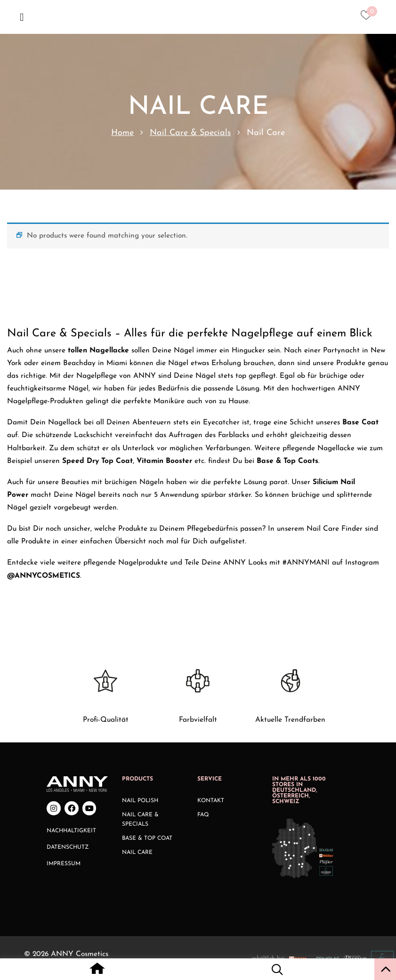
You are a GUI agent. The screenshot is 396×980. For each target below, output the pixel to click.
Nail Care (137, 853)
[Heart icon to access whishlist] (368, 18)
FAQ (203, 815)
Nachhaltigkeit (71, 831)
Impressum (64, 864)
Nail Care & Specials (190, 133)
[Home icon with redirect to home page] (97, 971)
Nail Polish (140, 801)
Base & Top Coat (147, 838)
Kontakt (211, 801)
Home (122, 133)
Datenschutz (68, 847)
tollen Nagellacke (98, 351)
